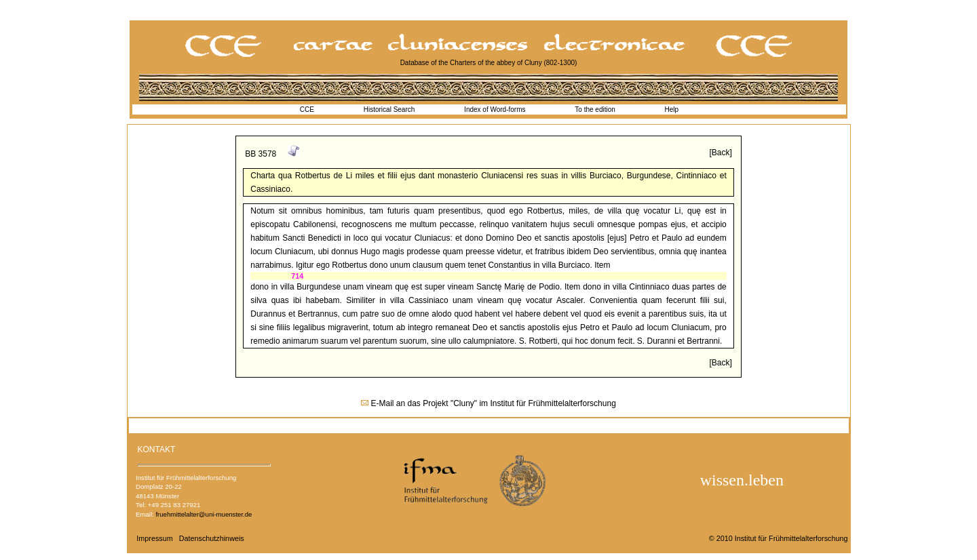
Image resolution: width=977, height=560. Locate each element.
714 (297, 276)
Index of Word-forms (495, 109)
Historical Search (389, 109)
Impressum (154, 538)
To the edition (595, 109)
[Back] (720, 153)
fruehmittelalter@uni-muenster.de (204, 514)
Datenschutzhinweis (212, 538)
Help (672, 109)
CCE (307, 109)
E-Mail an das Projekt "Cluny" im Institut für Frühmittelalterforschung (494, 403)
